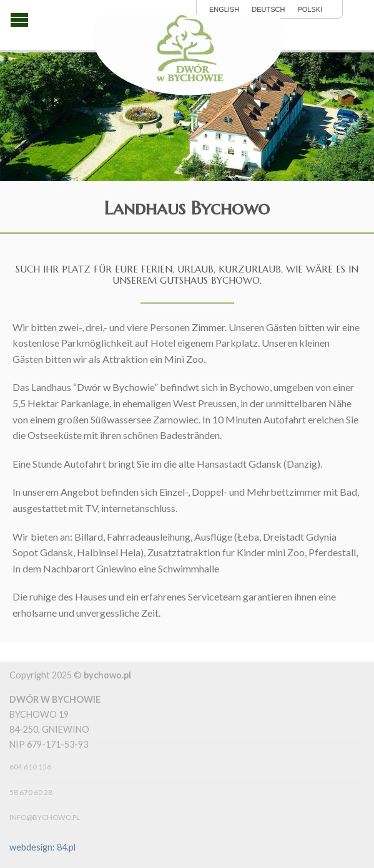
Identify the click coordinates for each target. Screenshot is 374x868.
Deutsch (268, 10)
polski (310, 10)
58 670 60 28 (31, 792)
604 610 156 (30, 767)
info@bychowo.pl (45, 817)
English (224, 10)
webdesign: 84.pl (42, 847)
